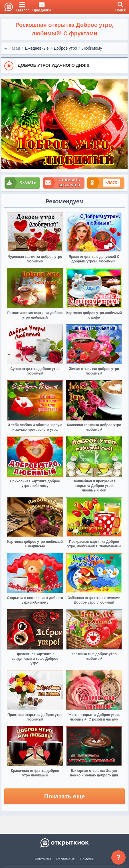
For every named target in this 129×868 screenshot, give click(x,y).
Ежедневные (37, 48)
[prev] (7, 124)
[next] (122, 124)
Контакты (43, 859)
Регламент (65, 859)
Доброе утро (65, 48)
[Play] (9, 66)
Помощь (87, 859)
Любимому (92, 48)
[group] (64, 66)
